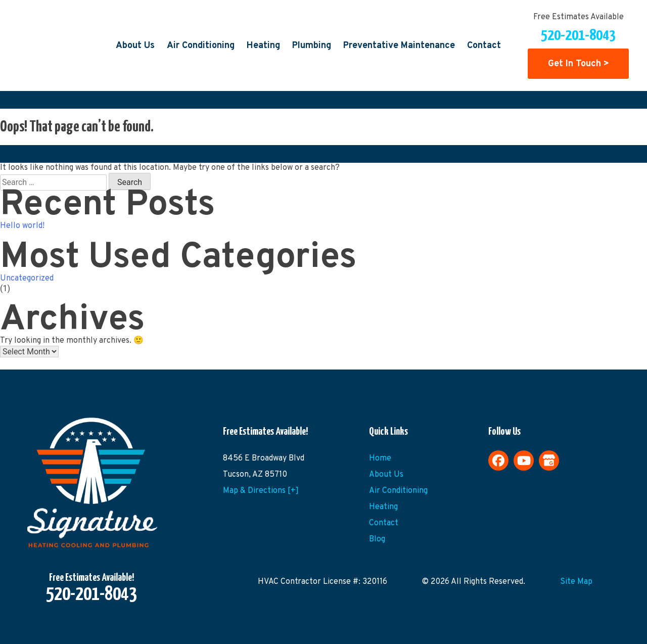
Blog (377, 539)
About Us (135, 46)
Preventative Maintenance (399, 46)
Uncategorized (27, 279)
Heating (263, 46)
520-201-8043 (578, 35)
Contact (484, 46)
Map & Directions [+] (261, 491)
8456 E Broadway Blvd (264, 458)
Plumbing (312, 46)
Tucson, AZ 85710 (255, 475)
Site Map (576, 582)
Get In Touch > (579, 64)
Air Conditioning (201, 46)
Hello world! (22, 226)
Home (380, 458)
